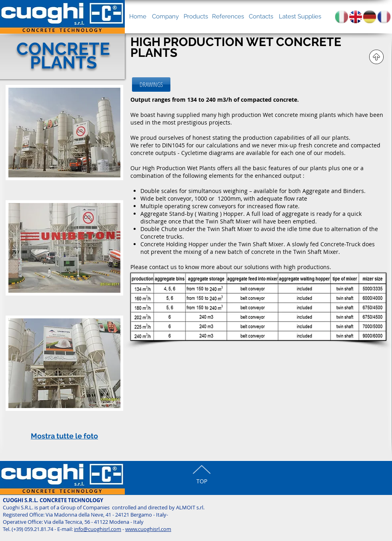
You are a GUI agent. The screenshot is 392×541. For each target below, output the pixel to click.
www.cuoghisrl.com (148, 529)
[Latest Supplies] (300, 16)
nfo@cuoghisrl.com (98, 529)
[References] (228, 16)
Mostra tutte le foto (64, 436)
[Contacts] (261, 16)
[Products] (196, 16)
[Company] (165, 16)
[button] (64, 143)
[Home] (138, 16)
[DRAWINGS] (151, 84)
